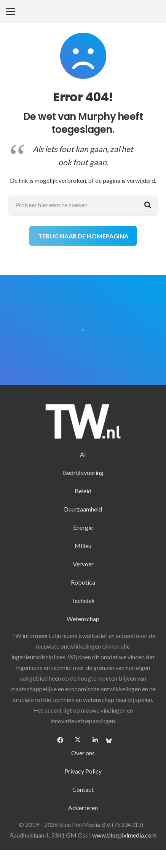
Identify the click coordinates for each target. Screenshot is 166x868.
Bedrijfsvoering (83, 472)
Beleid (83, 491)
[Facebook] (60, 740)
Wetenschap (83, 619)
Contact (83, 789)
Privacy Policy (83, 771)
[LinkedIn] (95, 740)
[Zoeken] (148, 205)
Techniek (83, 600)
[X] (78, 740)
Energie (83, 527)
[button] (11, 11)
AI (83, 454)
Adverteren (83, 808)
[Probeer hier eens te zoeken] (83, 205)
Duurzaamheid (83, 509)
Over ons (83, 753)
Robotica (83, 582)
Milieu (83, 546)
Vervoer (83, 564)
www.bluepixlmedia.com (124, 835)
